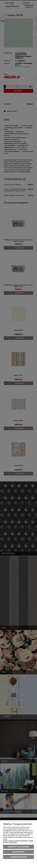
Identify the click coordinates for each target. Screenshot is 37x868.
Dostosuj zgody (19, 852)
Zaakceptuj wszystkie (19, 857)
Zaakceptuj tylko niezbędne (19, 847)
